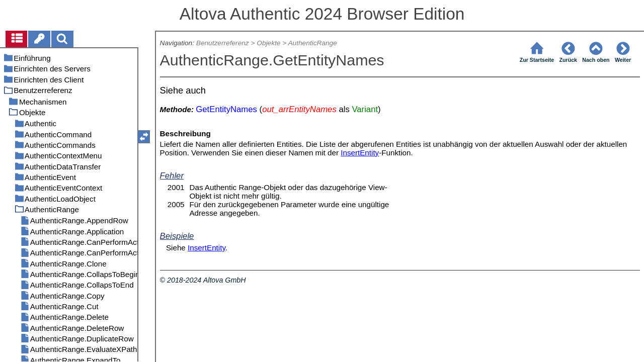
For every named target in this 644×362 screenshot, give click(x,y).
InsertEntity (360, 153)
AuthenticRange (312, 43)
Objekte (268, 43)
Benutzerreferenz (223, 43)
